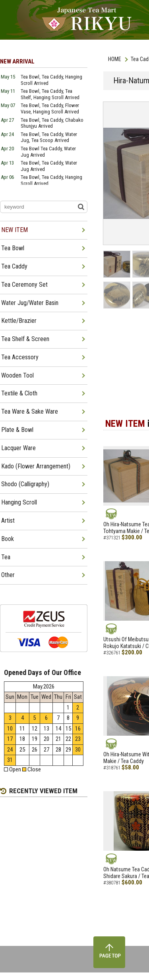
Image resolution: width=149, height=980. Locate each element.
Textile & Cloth (19, 393)
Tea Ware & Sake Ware (30, 411)
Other (8, 575)
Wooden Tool (17, 375)
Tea (6, 557)
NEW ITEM (15, 230)
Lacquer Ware (18, 448)
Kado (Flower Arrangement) (36, 466)
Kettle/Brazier (19, 321)
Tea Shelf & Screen (25, 339)
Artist (8, 521)
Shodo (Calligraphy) (25, 484)
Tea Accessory (20, 357)
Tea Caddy (14, 266)
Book (8, 539)
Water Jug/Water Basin (30, 303)
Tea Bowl (13, 248)
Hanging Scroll (19, 502)
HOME (115, 59)
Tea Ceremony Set (24, 285)
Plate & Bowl (17, 430)
